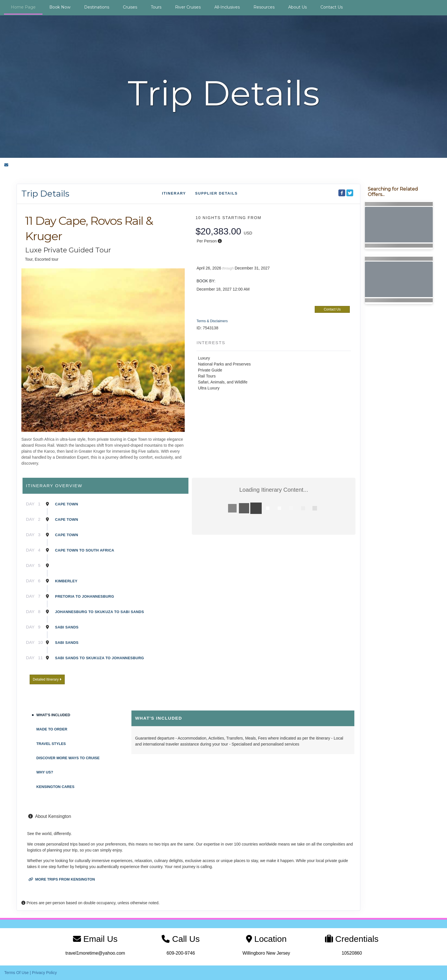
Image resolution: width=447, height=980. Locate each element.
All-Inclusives (227, 7)
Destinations (97, 7)
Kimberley (66, 581)
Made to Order (52, 729)
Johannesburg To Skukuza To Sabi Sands (99, 612)
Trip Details (45, 194)
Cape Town (67, 504)
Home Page (23, 7)
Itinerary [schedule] (174, 193)
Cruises (130, 7)
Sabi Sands (67, 627)
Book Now (60, 7)
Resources (264, 7)
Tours (156, 7)
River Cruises (188, 7)
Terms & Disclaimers (212, 321)
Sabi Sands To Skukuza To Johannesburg (99, 658)
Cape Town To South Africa (85, 550)
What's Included (53, 715)
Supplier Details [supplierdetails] (216, 193)
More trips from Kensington (62, 879)
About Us (297, 7)
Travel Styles (51, 744)
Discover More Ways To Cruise (68, 758)
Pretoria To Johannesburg (85, 596)
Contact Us (332, 7)
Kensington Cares (55, 787)
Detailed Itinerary (47, 679)
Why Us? (45, 772)
